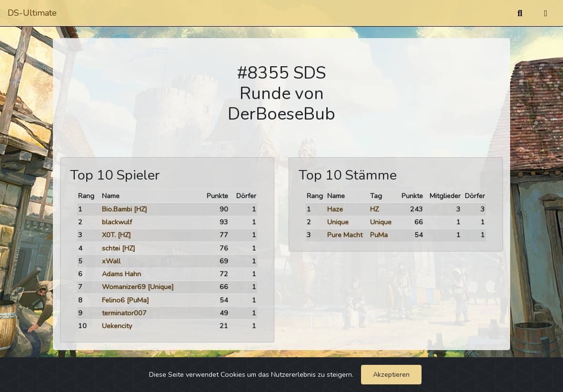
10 (82, 326)
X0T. (109, 235)
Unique (338, 222)
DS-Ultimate (32, 13)
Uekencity (117, 326)
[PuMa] (138, 300)
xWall (111, 261)
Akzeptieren (391, 374)
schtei (111, 248)
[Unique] (161, 287)
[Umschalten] (546, 13)
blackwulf (117, 222)
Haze (335, 209)
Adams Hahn (121, 274)
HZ (374, 209)
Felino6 (113, 300)
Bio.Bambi (117, 209)
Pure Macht (345, 235)
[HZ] (141, 209)
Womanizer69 (124, 287)
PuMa (379, 235)
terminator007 (124, 313)
